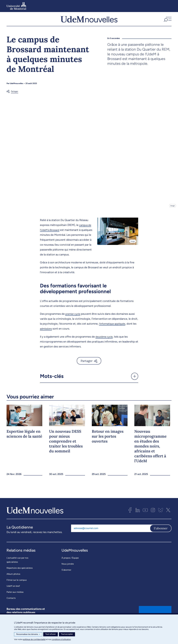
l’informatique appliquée (114, 329)
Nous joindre (68, 569)
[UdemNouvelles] (89, 22)
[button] (167, 22)
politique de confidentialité (34, 639)
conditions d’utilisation (61, 639)
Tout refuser (51, 634)
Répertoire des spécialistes (20, 573)
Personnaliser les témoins (28, 634)
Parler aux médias (15, 597)
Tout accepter (67, 634)
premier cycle (74, 319)
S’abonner (66, 575)
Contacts (11, 603)
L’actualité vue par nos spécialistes (17, 565)
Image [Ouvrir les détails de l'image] (172, 211)
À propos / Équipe (70, 563)
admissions (51, 334)
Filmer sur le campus (17, 585)
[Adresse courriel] (110, 534)
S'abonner (161, 534)
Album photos (13, 579)
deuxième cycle (105, 342)
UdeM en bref (13, 591)
